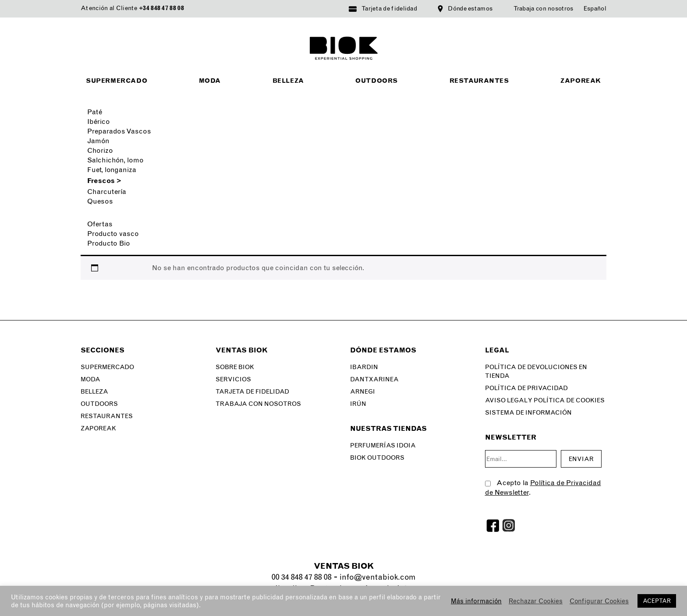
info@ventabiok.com (377, 577)
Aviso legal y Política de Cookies (545, 400)
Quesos (100, 201)
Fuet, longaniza (112, 170)
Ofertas (100, 224)
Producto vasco (113, 234)
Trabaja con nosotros (544, 9)
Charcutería (107, 192)
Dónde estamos (470, 9)
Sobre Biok (235, 367)
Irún (358, 404)
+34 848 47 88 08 (161, 8)
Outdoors (377, 81)
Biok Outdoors (377, 458)
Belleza (288, 81)
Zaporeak (581, 81)
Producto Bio (109, 243)
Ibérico (99, 121)
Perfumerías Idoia (383, 445)
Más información (476, 601)
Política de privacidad (526, 388)
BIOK (344, 48)
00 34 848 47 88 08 (302, 577)
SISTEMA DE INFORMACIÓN (528, 413)
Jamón (98, 141)
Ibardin (364, 367)
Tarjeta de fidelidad (389, 9)
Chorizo (100, 150)
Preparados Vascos (119, 131)
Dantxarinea (374, 379)
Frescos (104, 181)
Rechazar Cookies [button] (536, 601)
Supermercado (117, 81)
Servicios (233, 379)
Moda (210, 81)
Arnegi (363, 392)
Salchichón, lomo (115, 160)
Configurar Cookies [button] (599, 601)
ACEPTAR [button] (657, 601)
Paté (95, 112)
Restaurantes (479, 81)
